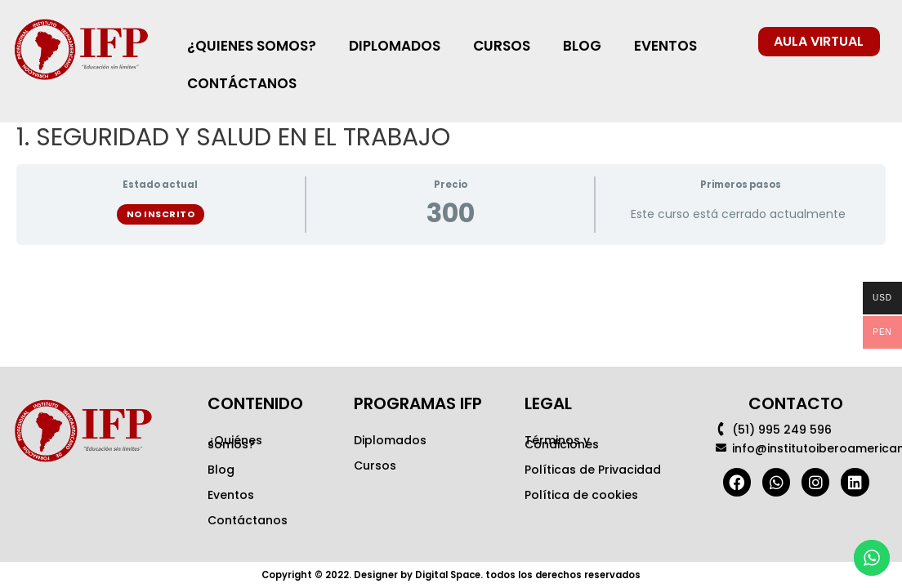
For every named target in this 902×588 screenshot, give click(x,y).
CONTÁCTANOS (242, 83)
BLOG (582, 46)
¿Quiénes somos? (235, 442)
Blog (221, 470)
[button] (819, 42)
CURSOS (502, 46)
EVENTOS (665, 46)
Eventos (231, 495)
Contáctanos (248, 520)
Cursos (375, 465)
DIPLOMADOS (395, 46)
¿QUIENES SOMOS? (252, 46)
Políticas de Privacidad (593, 470)
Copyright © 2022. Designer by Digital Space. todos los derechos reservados (451, 575)
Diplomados (390, 440)
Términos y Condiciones (562, 442)
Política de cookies (581, 495)
